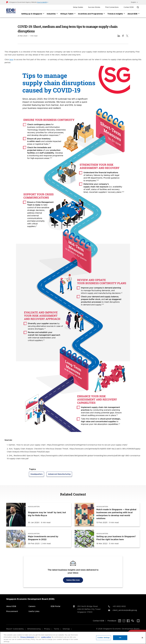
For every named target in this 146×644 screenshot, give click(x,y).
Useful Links (34, 611)
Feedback (112, 621)
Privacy (47, 629)
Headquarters (36, 474)
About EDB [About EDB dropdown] (134, 14)
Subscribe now (73, 580)
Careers (32, 606)
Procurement (12, 611)
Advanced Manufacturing (59, 474)
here (11, 60)
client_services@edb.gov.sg (125, 610)
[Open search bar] (138, 7)
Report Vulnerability (15, 629)
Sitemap (66, 629)
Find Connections (112, 7)
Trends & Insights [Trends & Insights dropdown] (116, 14)
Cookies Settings (104, 638)
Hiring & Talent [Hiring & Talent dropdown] (68, 14)
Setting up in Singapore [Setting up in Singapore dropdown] (33, 14)
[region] (73, 638)
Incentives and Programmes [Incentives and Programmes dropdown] (92, 14)
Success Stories (94, 7)
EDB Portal (55, 606)
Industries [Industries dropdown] (52, 14)
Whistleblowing (34, 629)
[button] (43, 2)
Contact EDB (129, 7)
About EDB (11, 606)
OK (120, 638)
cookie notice (46, 637)
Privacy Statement (27, 637)
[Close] (142, 638)
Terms (56, 629)
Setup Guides (78, 7)
